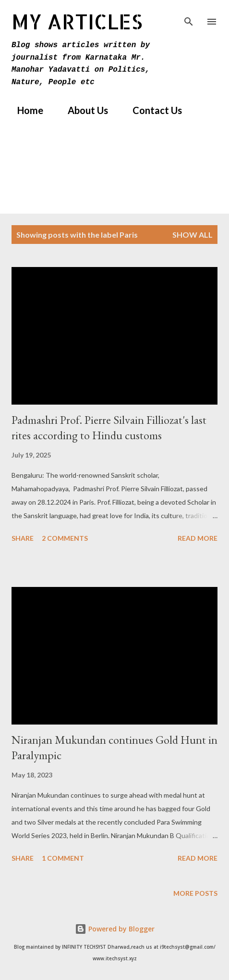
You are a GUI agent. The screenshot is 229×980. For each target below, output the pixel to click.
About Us (82, 110)
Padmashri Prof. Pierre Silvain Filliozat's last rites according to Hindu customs (109, 427)
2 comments (65, 538)
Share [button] (23, 538)
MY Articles (77, 21)
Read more (198, 538)
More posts (195, 893)
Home (24, 110)
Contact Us (151, 110)
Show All (193, 235)
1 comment (63, 858)
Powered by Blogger (115, 929)
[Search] (189, 17)
